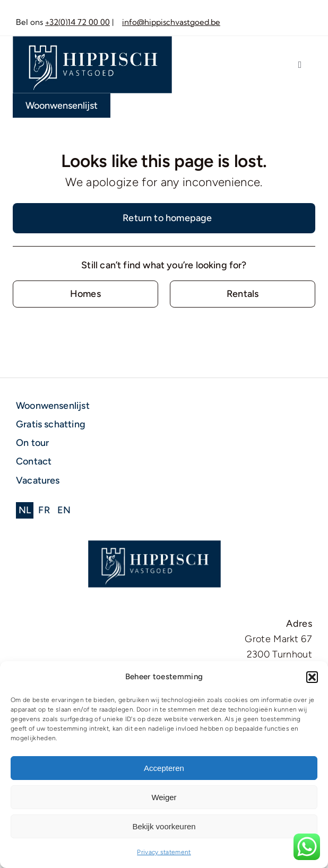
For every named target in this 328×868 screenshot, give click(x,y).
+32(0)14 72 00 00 (77, 22)
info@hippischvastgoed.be (171, 22)
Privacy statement (164, 852)
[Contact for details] (85, 294)
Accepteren (164, 768)
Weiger (164, 797)
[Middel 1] (92, 41)
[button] (312, 677)
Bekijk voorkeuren (164, 826)
